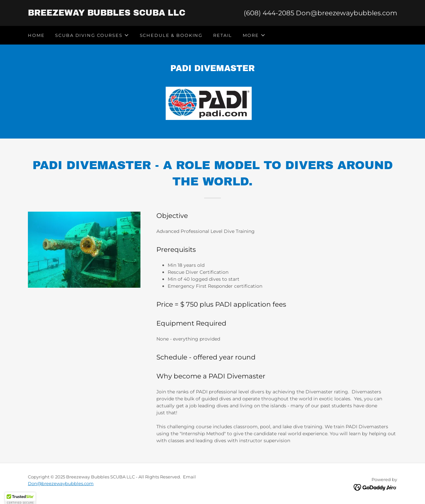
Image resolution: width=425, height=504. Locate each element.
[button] (92, 35)
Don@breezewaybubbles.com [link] (346, 13)
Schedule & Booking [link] (171, 35)
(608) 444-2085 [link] (269, 13)
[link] (120, 14)
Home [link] (36, 35)
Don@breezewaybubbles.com (61, 483)
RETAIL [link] (223, 35)
